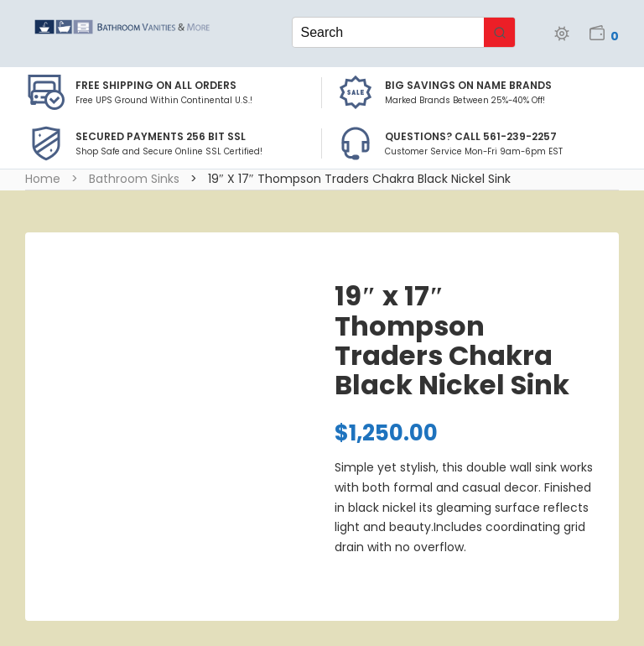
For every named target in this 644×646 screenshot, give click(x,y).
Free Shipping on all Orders (156, 85)
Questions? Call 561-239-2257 (471, 136)
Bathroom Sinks (134, 179)
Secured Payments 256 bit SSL (161, 136)
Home (43, 179)
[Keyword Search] (389, 32)
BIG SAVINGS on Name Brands (468, 85)
